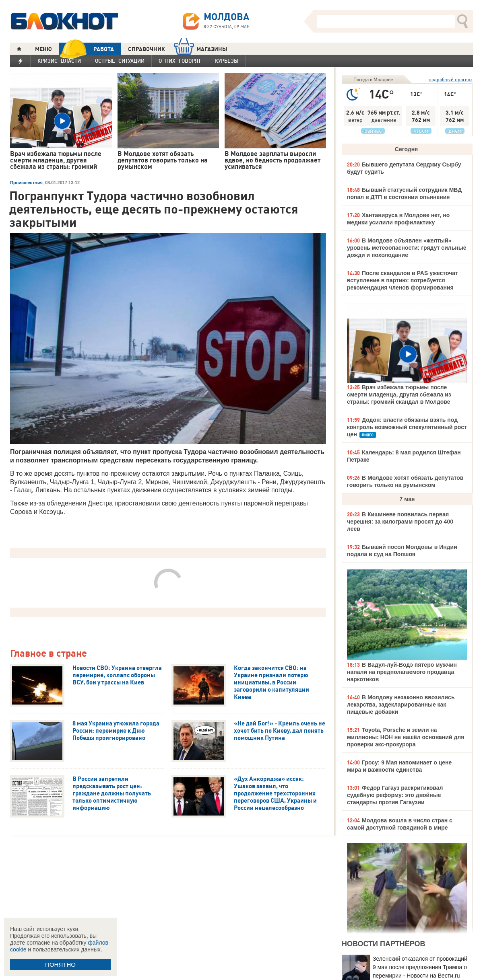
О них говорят (180, 61)
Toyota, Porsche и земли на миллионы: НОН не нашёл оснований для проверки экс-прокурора (406, 737)
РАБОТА (87, 49)
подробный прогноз (451, 79)
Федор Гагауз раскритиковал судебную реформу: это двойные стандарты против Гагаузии (395, 795)
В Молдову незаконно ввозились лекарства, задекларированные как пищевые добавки (401, 705)
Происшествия (26, 183)
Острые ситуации (120, 61)
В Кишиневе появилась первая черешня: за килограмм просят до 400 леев (400, 522)
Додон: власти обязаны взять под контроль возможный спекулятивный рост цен (407, 427)
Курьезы (227, 61)
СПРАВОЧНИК (147, 49)
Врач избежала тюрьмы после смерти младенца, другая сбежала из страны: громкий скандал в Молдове (399, 394)
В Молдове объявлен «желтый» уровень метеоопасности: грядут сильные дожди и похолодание (407, 248)
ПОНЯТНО (60, 965)
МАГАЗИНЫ (201, 49)
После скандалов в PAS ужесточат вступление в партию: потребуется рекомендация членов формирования (402, 280)
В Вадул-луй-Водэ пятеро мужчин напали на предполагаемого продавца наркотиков (402, 672)
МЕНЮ (43, 49)
